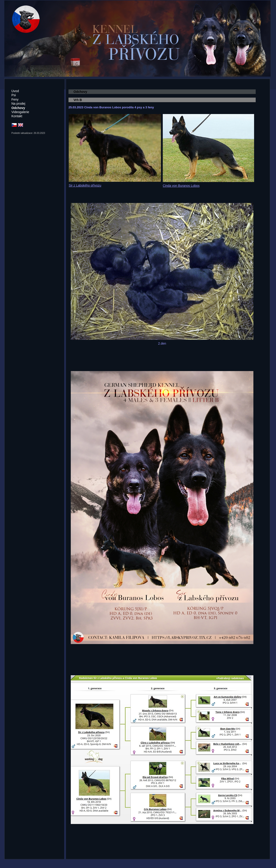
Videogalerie (20, 112)
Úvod (15, 91)
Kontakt (17, 116)
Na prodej (18, 104)
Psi (14, 95)
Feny (15, 99)
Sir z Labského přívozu (85, 185)
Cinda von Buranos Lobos (181, 186)
